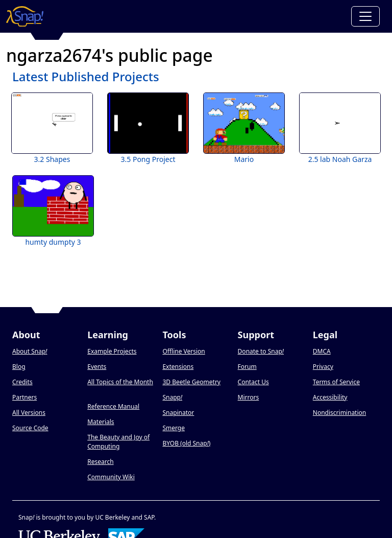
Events (97, 367)
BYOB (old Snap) (186, 443)
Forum (247, 367)
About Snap (30, 351)
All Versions (29, 413)
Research (100, 462)
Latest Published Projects (86, 76)
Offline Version (183, 351)
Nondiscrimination (339, 413)
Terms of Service (336, 382)
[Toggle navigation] (365, 16)
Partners (24, 397)
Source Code (30, 428)
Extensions (178, 367)
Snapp (172, 397)
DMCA (322, 351)
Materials (101, 422)
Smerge (174, 428)
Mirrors (249, 397)
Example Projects (112, 351)
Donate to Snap (261, 351)
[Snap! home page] (25, 16)
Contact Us (253, 382)
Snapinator (178, 413)
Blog (19, 367)
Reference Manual (113, 406)
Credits (22, 382)
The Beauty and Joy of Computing (118, 442)
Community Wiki (111, 477)
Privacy (323, 367)
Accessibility (330, 397)
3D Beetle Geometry (191, 382)
